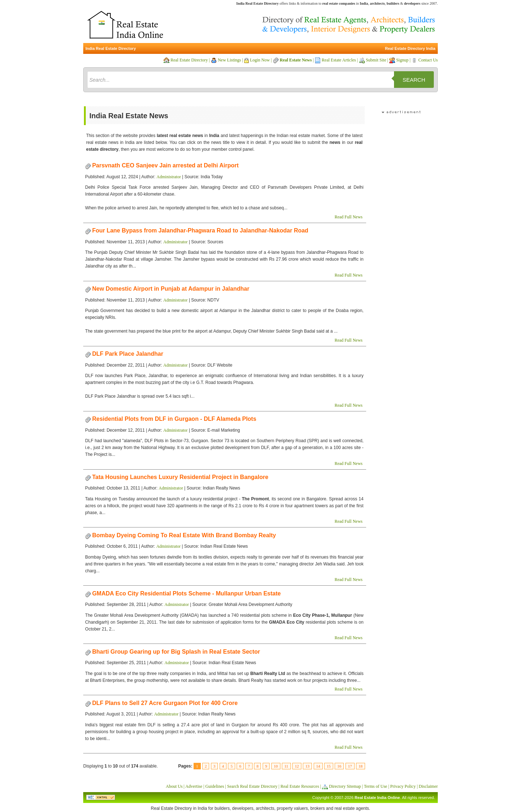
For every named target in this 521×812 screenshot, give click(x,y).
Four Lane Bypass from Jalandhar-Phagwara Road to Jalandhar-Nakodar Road (200, 230)
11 (286, 766)
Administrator (169, 177)
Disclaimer (428, 786)
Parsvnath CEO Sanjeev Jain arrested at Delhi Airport (166, 165)
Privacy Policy (403, 786)
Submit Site (376, 60)
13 (307, 766)
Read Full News (349, 217)
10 (276, 766)
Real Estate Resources (300, 786)
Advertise (194, 786)
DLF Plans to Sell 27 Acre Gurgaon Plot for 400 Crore (165, 703)
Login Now (260, 60)
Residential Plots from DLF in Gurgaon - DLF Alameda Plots (174, 419)
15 (329, 766)
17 (350, 766)
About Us (174, 786)
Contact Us (428, 60)
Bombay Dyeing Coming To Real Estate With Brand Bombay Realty (184, 535)
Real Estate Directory (189, 60)
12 (297, 766)
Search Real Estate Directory (252, 786)
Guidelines (215, 786)
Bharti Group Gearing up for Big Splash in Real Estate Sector (176, 652)
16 (339, 766)
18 (361, 766)
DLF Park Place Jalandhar (128, 354)
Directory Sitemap (345, 786)
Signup (402, 60)
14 (318, 766)
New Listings (229, 60)
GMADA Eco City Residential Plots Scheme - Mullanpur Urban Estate (187, 593)
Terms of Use (376, 786)
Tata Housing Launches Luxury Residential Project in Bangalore (180, 477)
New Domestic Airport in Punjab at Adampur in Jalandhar (171, 289)
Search (414, 80)
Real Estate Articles (339, 60)
